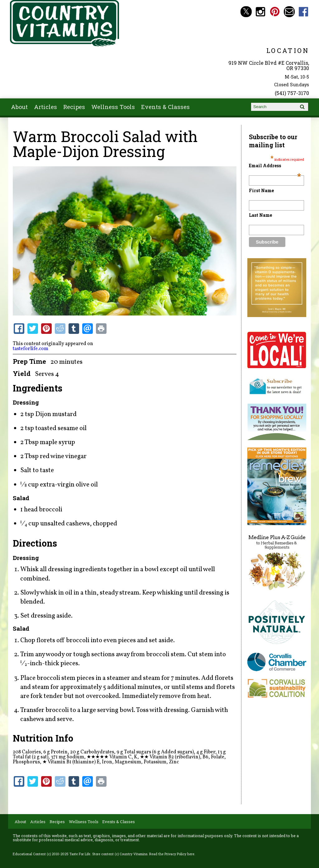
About (19, 107)
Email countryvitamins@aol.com (289, 12)
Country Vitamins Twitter (246, 12)
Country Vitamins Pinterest (275, 12)
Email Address (275, 166)
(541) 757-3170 (292, 93)
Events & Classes (165, 107)
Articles (45, 107)
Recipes (74, 107)
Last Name (260, 215)
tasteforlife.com (31, 349)
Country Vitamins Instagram (261, 12)
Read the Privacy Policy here (172, 854)
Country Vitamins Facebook (304, 12)
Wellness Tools (113, 107)
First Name (261, 190)
